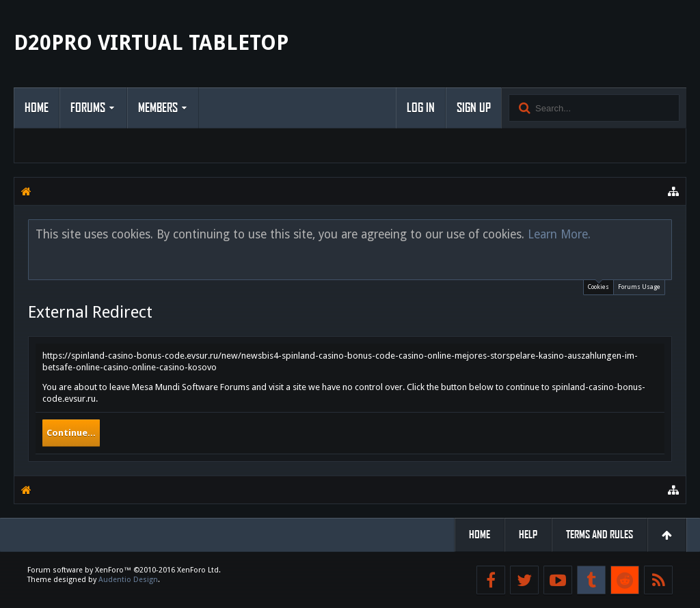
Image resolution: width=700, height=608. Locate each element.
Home (37, 108)
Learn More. (559, 234)
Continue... (71, 433)
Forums (88, 108)
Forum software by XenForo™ (124, 570)
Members (158, 108)
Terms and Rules (600, 535)
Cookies (598, 285)
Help (528, 535)
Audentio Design (128, 580)
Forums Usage (639, 287)
